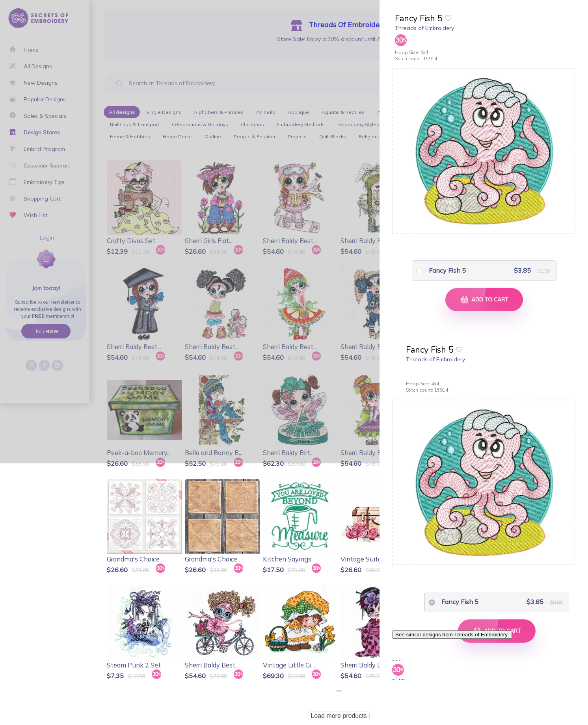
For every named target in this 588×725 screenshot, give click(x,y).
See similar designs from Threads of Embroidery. (452, 635)
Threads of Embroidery (424, 28)
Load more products (339, 716)
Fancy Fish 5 (447, 270)
